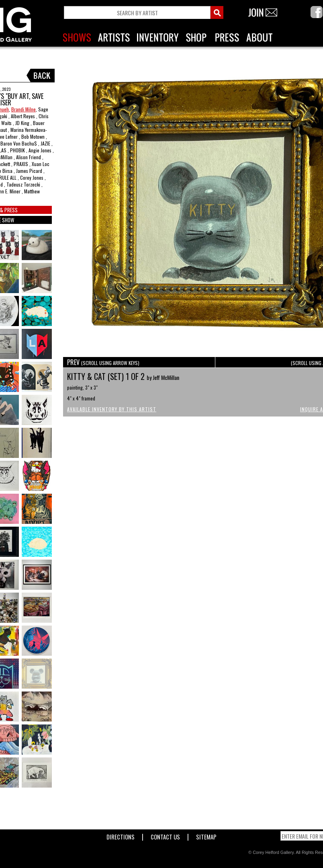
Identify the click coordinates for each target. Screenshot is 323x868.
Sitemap (206, 835)
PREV (103, 362)
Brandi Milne (24, 109)
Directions (121, 835)
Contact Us (165, 835)
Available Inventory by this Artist (112, 409)
